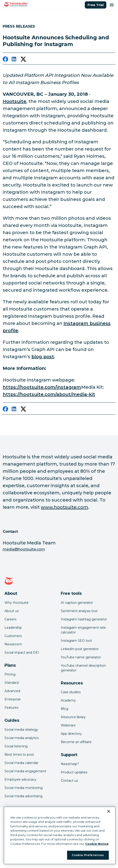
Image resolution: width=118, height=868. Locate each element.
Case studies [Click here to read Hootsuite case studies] (71, 692)
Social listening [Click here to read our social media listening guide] (16, 746)
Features (11, 708)
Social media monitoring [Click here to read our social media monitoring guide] (24, 788)
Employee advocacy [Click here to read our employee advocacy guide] (20, 779)
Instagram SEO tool (76, 641)
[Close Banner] (109, 811)
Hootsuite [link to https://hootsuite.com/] (14, 101)
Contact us (69, 781)
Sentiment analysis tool (79, 611)
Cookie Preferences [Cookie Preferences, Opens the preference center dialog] (88, 855)
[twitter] (23, 60)
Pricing (10, 674)
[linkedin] (14, 60)
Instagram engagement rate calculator (83, 630)
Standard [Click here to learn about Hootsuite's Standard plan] (12, 683)
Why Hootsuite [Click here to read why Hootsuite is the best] (16, 603)
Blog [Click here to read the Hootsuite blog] (64, 709)
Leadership (13, 628)
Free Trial (96, 5)
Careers (10, 619)
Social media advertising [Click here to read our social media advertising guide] (23, 796)
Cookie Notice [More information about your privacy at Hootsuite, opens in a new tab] (97, 844)
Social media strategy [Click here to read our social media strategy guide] (21, 730)
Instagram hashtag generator (84, 619)
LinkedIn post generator (80, 649)
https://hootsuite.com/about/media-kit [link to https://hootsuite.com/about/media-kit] (49, 394)
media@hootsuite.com (24, 549)
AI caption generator (77, 603)
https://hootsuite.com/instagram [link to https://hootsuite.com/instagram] (42, 387)
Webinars (68, 725)
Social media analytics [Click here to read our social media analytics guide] (22, 738)
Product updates (74, 772)
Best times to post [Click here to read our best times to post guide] (19, 755)
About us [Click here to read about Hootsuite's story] (12, 611)
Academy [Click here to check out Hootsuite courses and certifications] (68, 700)
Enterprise (13, 699)
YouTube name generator (81, 657)
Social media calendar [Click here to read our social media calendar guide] (21, 763)
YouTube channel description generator (83, 668)
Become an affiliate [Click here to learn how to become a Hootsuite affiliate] (76, 742)
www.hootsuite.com (64, 507)
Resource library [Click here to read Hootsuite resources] (73, 717)
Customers (13, 636)
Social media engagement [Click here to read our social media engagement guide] (25, 771)
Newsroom (13, 644)
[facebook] (5, 60)
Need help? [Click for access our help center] (70, 764)
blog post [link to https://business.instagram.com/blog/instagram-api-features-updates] (43, 357)
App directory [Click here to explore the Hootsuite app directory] (71, 734)
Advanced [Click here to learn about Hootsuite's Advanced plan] (12, 691)
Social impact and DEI (22, 653)
